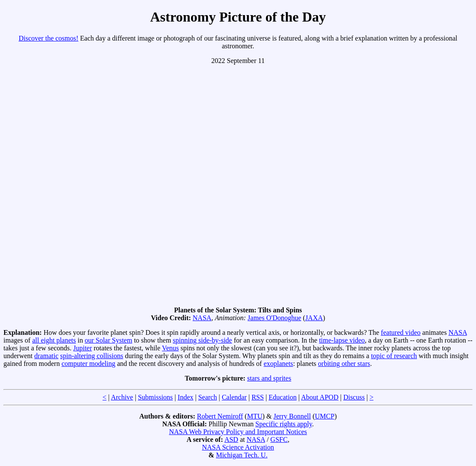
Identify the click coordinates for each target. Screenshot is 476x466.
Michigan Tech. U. (242, 455)
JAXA (314, 318)
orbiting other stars (344, 364)
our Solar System (108, 340)
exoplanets (278, 364)
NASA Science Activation (238, 447)
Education (283, 397)
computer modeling (89, 364)
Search (208, 397)
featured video (401, 332)
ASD (231, 439)
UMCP (324, 416)
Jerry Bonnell (292, 416)
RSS (257, 397)
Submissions (155, 397)
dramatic (47, 356)
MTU (255, 416)
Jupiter (83, 348)
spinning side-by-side (202, 340)
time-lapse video (342, 340)
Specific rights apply (283, 424)
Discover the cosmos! (49, 38)
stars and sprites (269, 378)
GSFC (279, 439)
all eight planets (54, 340)
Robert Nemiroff (220, 416)
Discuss (354, 397)
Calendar (234, 397)
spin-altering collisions (92, 356)
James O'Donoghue (274, 318)
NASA (202, 318)
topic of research (394, 356)
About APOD (320, 397)
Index (185, 397)
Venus (171, 348)
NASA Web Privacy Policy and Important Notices (238, 432)
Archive (122, 397)
